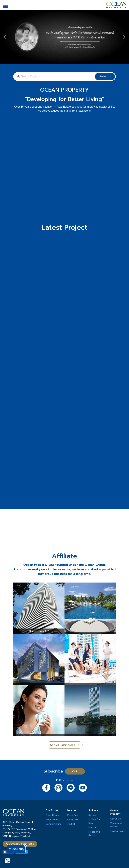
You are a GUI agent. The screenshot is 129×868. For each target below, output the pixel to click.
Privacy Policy (118, 831)
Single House (53, 820)
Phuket (71, 824)
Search (105, 77)
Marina (92, 827)
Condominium (53, 824)
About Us (115, 819)
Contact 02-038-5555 (20, 844)
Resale (92, 815)
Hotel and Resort (94, 834)
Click (75, 771)
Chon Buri (72, 815)
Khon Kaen (73, 820)
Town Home (52, 815)
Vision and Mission (116, 825)
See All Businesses (65, 745)
